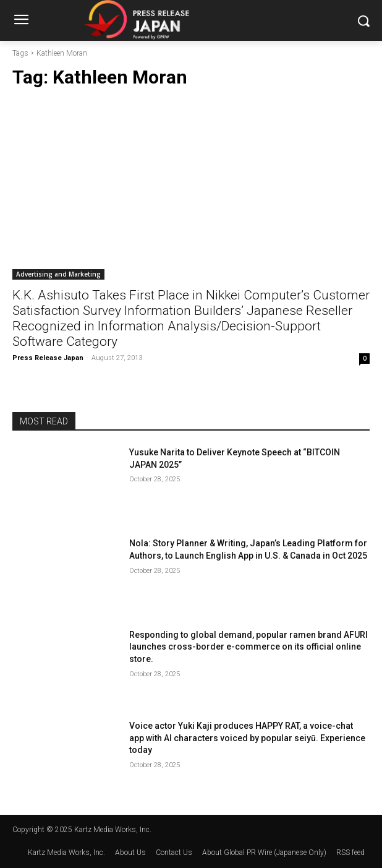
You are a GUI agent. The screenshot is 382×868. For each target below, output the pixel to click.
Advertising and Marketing (58, 274)
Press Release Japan (48, 358)
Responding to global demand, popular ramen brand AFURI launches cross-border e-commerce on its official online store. (248, 647)
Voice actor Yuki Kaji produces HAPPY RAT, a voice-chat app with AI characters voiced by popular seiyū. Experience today (247, 738)
